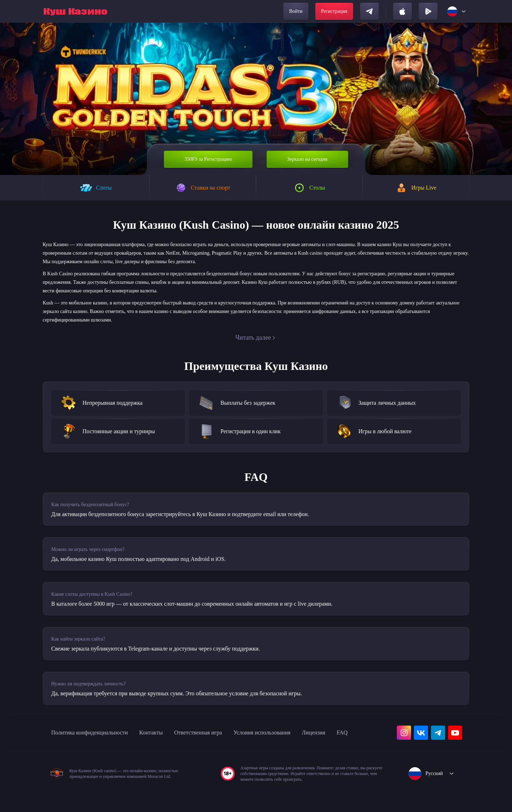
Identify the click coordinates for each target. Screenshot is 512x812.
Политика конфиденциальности (97, 736)
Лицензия (353, 736)
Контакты (167, 736)
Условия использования (294, 736)
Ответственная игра (221, 736)
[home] (75, 11)
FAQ (57, 752)
